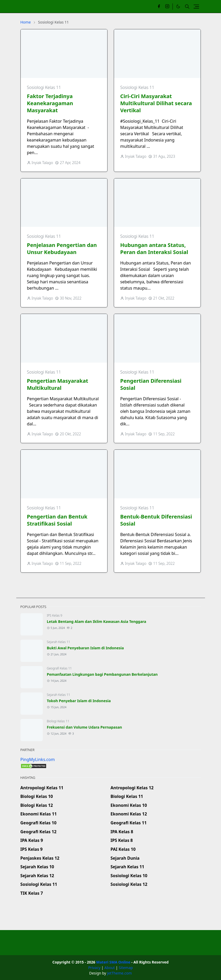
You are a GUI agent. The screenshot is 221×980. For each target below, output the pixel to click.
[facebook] (159, 7)
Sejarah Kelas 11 (59, 642)
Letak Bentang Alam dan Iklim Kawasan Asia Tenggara (97, 621)
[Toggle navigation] (196, 7)
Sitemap (126, 968)
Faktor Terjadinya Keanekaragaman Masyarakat (50, 103)
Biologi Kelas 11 (58, 721)
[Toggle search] (187, 7)
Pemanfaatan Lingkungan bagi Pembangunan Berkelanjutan (102, 674)
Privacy (94, 968)
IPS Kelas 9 (55, 615)
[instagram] (167, 7)
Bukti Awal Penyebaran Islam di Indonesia (85, 648)
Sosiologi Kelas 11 (44, 87)
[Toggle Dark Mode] (178, 6)
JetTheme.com (120, 973)
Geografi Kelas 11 (59, 668)
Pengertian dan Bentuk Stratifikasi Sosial (57, 520)
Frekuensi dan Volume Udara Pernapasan (85, 727)
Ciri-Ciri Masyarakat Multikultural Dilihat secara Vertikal (156, 103)
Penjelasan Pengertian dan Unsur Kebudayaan (62, 249)
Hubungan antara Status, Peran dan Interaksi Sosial (154, 249)
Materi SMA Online (113, 962)
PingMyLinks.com (38, 759)
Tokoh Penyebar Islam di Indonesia (79, 701)
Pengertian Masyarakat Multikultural (58, 384)
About (110, 968)
